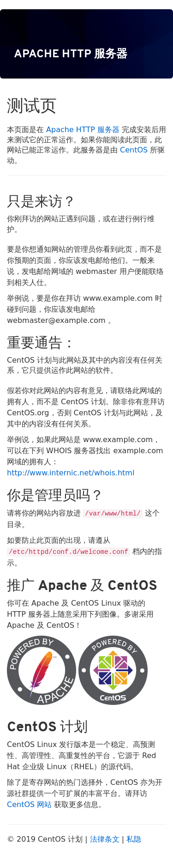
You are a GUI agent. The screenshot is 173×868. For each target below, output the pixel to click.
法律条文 (105, 839)
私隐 (134, 839)
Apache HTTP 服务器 (83, 130)
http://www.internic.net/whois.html (71, 473)
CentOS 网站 (29, 804)
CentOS (134, 150)
